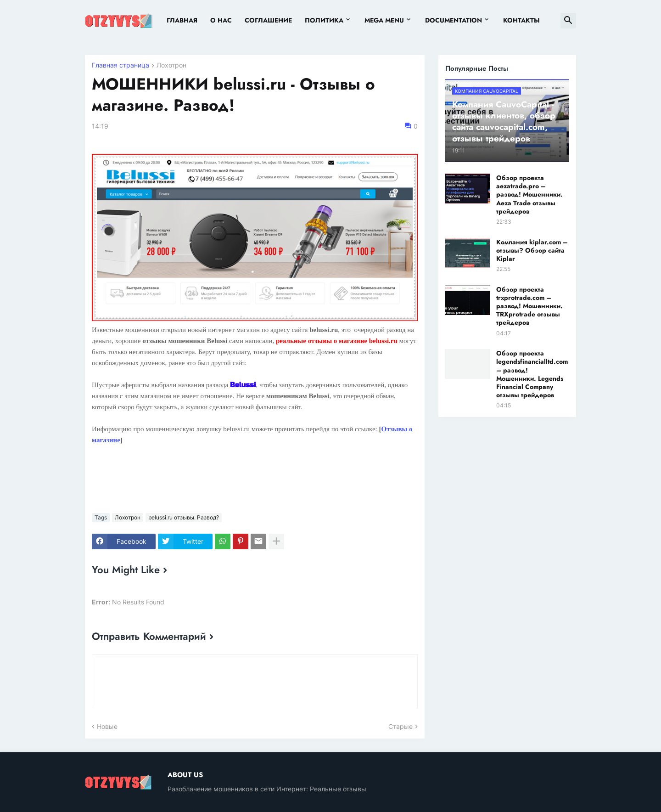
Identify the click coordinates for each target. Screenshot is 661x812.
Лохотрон (171, 65)
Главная (182, 20)
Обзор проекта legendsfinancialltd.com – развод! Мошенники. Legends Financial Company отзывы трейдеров (532, 374)
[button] (568, 21)
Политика (324, 20)
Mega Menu (384, 20)
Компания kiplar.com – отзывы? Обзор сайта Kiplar (532, 251)
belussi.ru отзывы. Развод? (184, 517)
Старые (401, 726)
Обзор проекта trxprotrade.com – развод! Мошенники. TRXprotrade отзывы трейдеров (529, 306)
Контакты (521, 20)
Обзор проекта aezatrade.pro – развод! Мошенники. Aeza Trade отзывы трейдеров (529, 195)
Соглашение (268, 20)
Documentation (454, 20)
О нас (221, 20)
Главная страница (120, 65)
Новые (107, 726)
